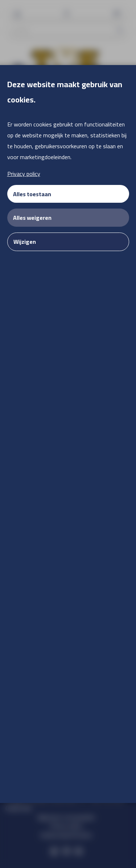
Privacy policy (24, 174)
